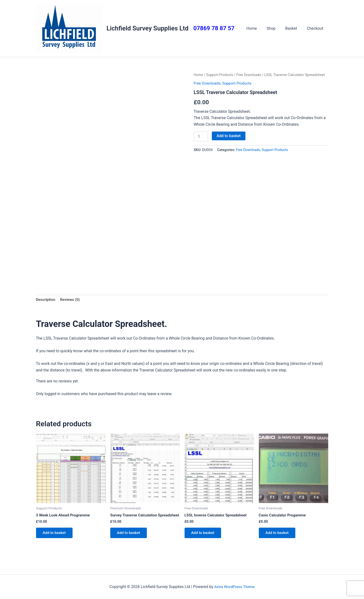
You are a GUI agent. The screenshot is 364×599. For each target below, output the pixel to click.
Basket (294, 28)
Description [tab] (46, 300)
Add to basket (229, 136)
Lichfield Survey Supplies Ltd (148, 28)
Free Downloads (251, 75)
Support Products (220, 75)
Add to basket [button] (55, 534)
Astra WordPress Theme (234, 587)
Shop (276, 28)
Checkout (316, 28)
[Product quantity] (201, 136)
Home (258, 28)
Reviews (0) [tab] (71, 300)
